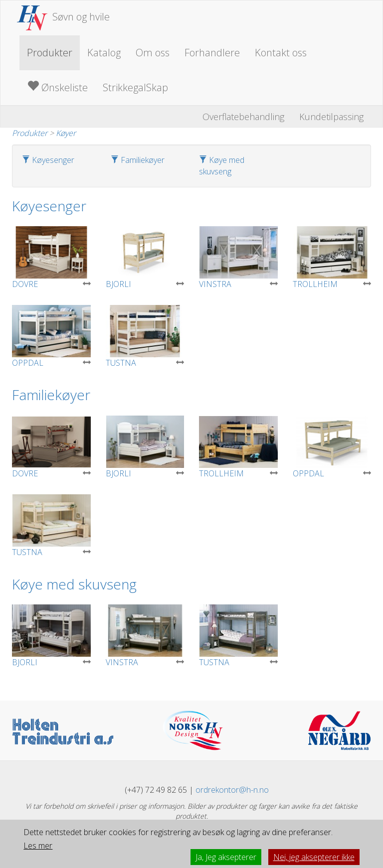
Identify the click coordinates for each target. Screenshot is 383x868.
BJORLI (145, 258)
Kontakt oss (281, 53)
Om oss (153, 53)
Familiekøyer (138, 160)
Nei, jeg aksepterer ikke (314, 857)
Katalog (104, 53)
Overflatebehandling (243, 117)
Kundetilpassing (331, 117)
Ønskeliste (57, 87)
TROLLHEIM (332, 258)
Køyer (66, 133)
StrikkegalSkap (135, 87)
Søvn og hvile (63, 17)
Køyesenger (48, 160)
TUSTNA (145, 337)
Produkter (50, 53)
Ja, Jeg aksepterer (226, 857)
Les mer (38, 846)
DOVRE (51, 258)
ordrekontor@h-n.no (232, 790)
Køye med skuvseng (222, 166)
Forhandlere (212, 53)
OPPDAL (51, 337)
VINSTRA (238, 258)
